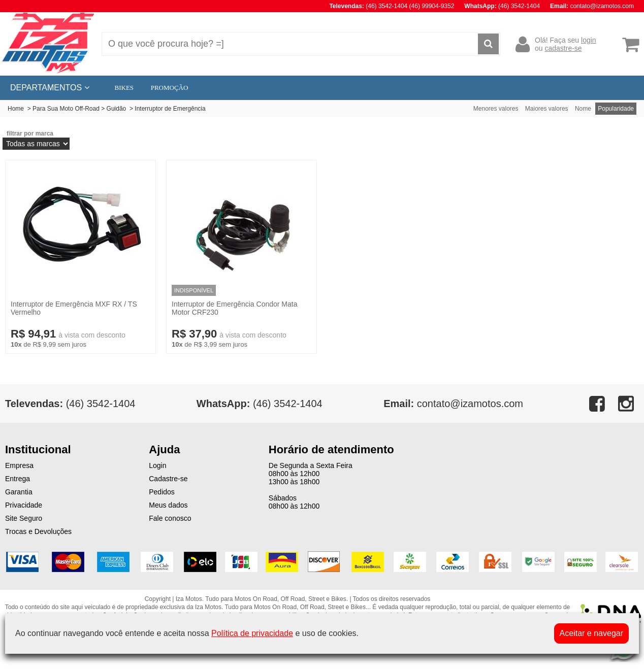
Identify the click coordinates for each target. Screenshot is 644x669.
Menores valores (496, 109)
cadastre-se (563, 48)
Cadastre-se (168, 479)
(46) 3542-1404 (260, 404)
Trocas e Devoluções (38, 531)
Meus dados (168, 505)
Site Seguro (24, 518)
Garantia (19, 492)
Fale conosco (170, 518)
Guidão (117, 109)
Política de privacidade (252, 633)
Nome (583, 109)
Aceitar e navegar (591, 633)
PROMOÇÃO (170, 88)
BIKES (124, 88)
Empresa (19, 465)
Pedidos (162, 492)
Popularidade (616, 109)
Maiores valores (547, 109)
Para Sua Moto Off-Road (66, 109)
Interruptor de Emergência (170, 109)
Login (157, 465)
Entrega (18, 479)
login (589, 40)
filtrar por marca (30, 133)
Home (16, 109)
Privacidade (24, 505)
